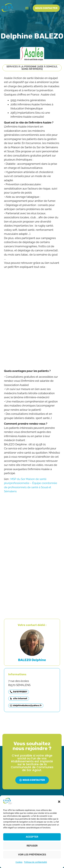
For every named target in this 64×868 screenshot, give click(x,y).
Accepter (32, 837)
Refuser (32, 846)
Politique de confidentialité (35, 862)
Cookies (19, 862)
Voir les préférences (32, 855)
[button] (59, 802)
